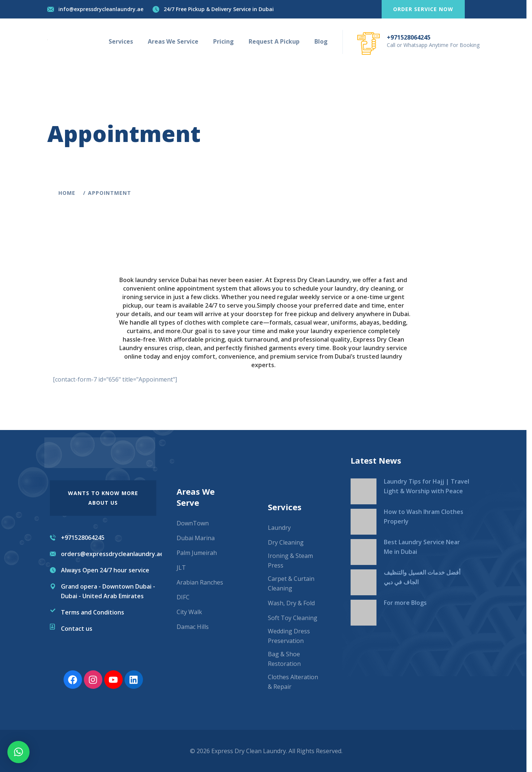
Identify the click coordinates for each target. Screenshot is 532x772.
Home (71, 193)
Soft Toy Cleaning (293, 618)
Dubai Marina (196, 538)
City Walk (189, 612)
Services (123, 41)
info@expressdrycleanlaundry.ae (103, 9)
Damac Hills (193, 627)
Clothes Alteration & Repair (293, 682)
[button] (18, 752)
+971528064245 (411, 37)
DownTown (193, 523)
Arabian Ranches (200, 582)
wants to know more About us (103, 498)
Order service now (426, 9)
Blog (324, 41)
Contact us (77, 629)
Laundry (279, 528)
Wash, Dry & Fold (291, 603)
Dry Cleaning (286, 542)
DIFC (183, 597)
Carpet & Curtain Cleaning (291, 583)
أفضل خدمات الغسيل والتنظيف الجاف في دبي (422, 577)
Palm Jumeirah (197, 553)
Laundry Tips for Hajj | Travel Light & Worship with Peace (427, 486)
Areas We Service (176, 41)
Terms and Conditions (93, 612)
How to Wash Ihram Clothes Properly (424, 517)
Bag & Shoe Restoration (284, 659)
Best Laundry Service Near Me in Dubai (422, 547)
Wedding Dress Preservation (289, 636)
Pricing (226, 41)
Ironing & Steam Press (290, 561)
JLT (181, 568)
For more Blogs (405, 603)
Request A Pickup (277, 41)
